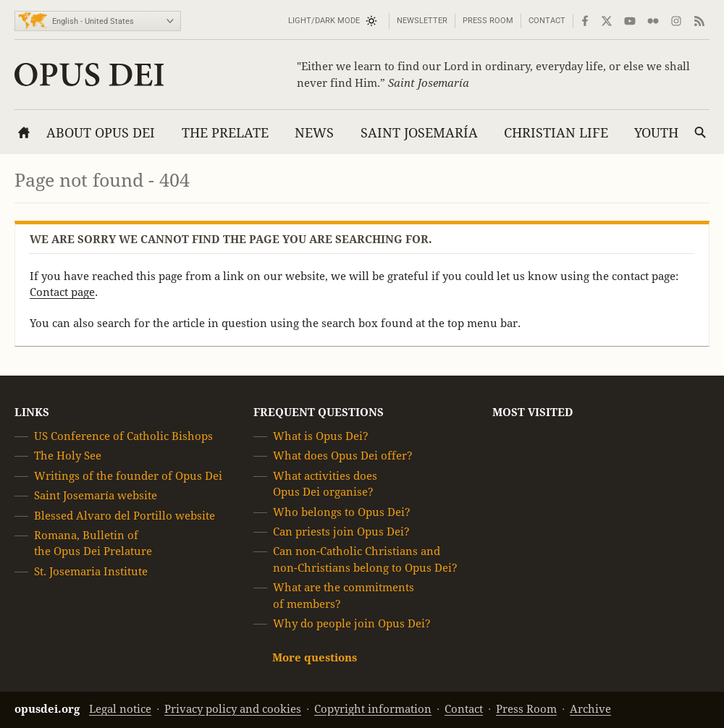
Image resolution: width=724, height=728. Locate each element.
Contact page (62, 292)
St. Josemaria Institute (91, 571)
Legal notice (120, 709)
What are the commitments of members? (344, 595)
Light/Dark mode (324, 21)
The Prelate (225, 133)
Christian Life (556, 133)
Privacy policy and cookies (233, 709)
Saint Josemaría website (96, 495)
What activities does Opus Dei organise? (325, 484)
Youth (656, 133)
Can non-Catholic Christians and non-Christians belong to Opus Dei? (365, 560)
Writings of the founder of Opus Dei (128, 476)
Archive (590, 709)
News (314, 133)
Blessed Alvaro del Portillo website (125, 516)
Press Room (488, 21)
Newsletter (422, 21)
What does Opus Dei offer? (343, 456)
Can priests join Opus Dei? (341, 532)
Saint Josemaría (419, 133)
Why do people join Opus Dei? (352, 623)
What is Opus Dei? (321, 436)
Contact (547, 21)
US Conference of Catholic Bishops (123, 436)
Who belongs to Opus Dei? (342, 512)
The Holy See (68, 456)
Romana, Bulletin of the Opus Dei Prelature (93, 543)
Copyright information (373, 709)
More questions (315, 658)
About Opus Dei (101, 133)
